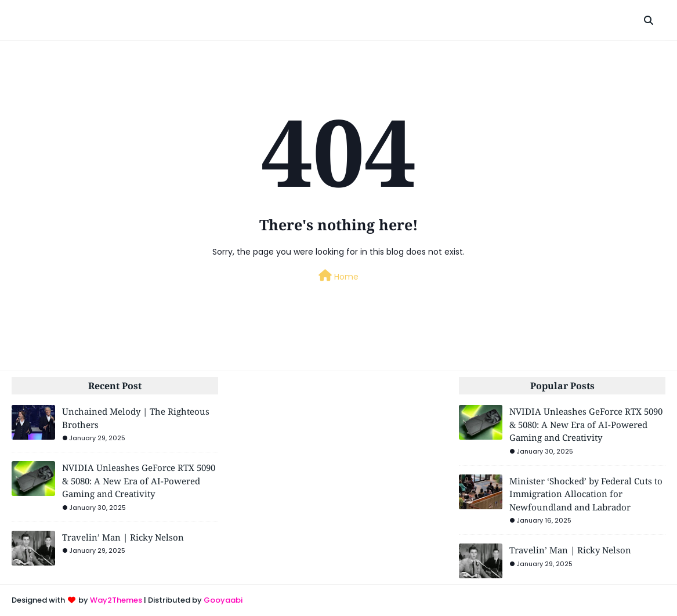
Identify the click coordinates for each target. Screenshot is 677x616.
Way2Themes (116, 600)
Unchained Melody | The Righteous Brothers (136, 418)
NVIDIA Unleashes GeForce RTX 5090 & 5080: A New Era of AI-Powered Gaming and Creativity (139, 481)
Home (338, 276)
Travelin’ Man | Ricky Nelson (123, 537)
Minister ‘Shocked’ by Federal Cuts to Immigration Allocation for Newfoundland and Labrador (586, 494)
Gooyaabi (223, 600)
